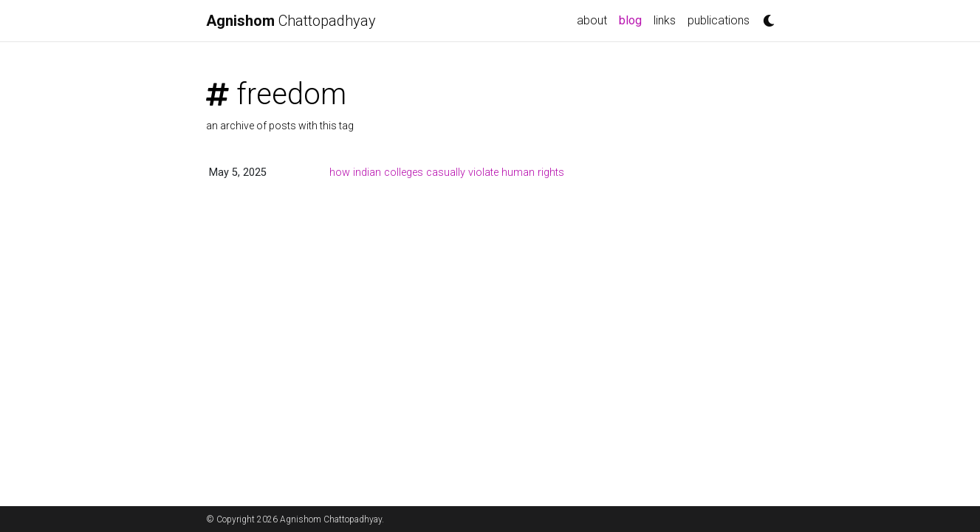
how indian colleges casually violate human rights (447, 173)
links (665, 20)
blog (630, 20)
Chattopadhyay (291, 21)
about (592, 20)
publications (719, 20)
